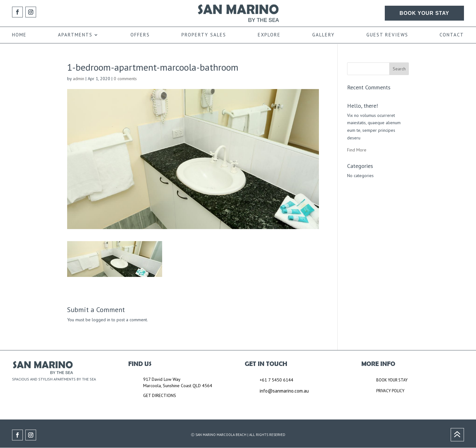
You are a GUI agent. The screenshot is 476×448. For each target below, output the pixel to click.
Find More (357, 150)
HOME (19, 35)
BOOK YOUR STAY (425, 13)
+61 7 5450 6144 (276, 380)
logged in (101, 320)
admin (79, 79)
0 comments (125, 79)
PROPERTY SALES (204, 35)
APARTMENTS (75, 35)
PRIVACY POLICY (390, 391)
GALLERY (324, 35)
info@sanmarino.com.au (284, 391)
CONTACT (452, 35)
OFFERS (140, 35)
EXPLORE (269, 35)
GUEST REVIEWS (387, 35)
